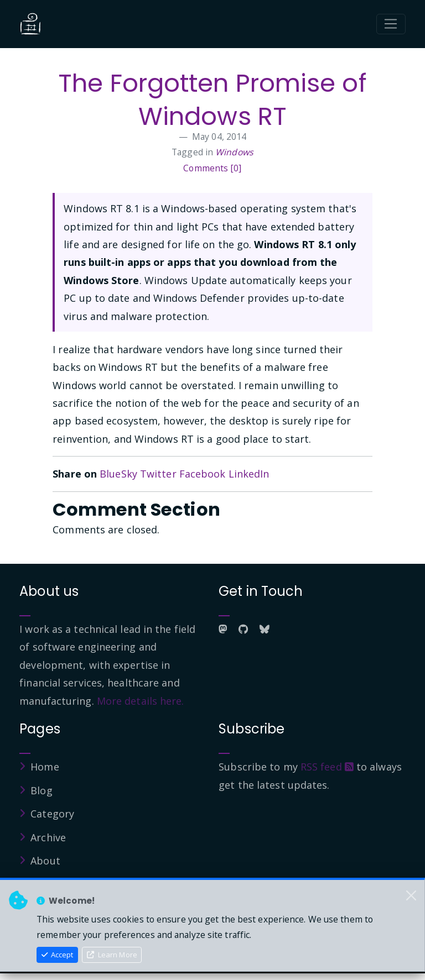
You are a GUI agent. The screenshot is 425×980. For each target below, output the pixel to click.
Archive (48, 837)
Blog (41, 790)
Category (52, 814)
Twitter (158, 474)
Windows (234, 152)
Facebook (203, 474)
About (45, 861)
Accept (58, 955)
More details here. (141, 701)
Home (45, 767)
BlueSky (118, 474)
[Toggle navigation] (391, 24)
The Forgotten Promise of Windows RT (212, 100)
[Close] (411, 895)
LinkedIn (249, 474)
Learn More (112, 955)
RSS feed (327, 767)
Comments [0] (212, 168)
